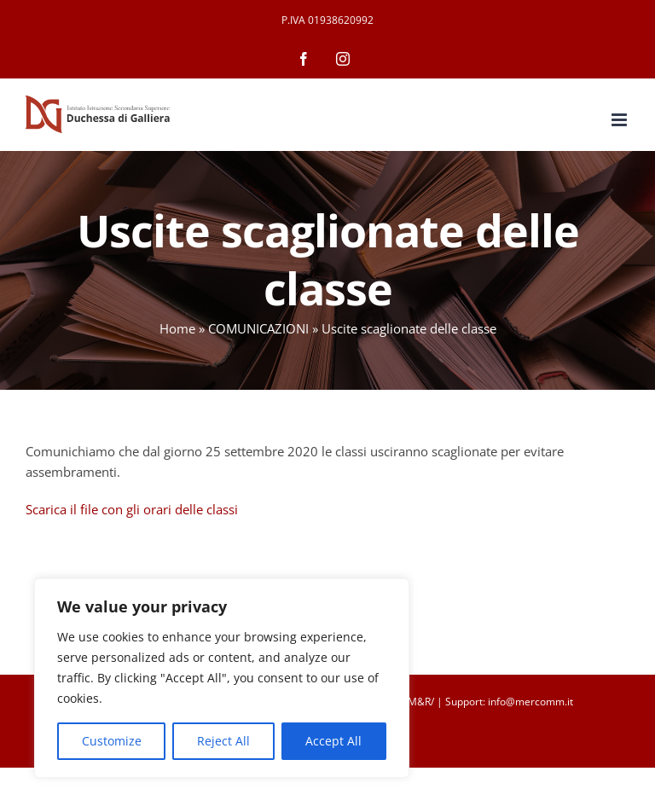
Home (177, 328)
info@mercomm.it (530, 702)
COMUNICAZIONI (258, 328)
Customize (112, 741)
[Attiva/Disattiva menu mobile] (620, 120)
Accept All (333, 741)
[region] (222, 678)
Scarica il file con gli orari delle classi (132, 509)
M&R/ (421, 702)
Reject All (223, 741)
